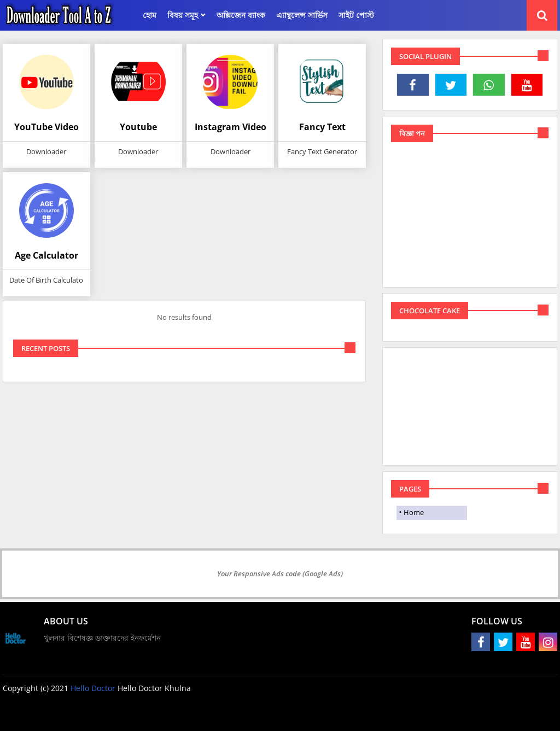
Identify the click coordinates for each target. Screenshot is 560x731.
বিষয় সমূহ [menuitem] (183, 15)
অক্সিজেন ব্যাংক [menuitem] (241, 15)
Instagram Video (231, 127)
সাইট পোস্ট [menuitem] (356, 15)
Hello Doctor (94, 688)
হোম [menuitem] (150, 15)
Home (414, 512)
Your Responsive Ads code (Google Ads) (280, 574)
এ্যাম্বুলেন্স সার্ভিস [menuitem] (302, 15)
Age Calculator (46, 255)
